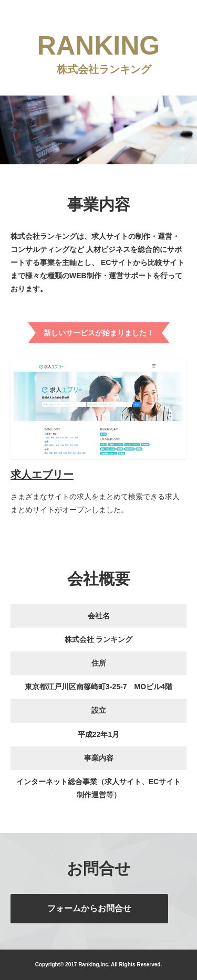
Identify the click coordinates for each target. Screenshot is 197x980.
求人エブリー (42, 475)
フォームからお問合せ (89, 908)
